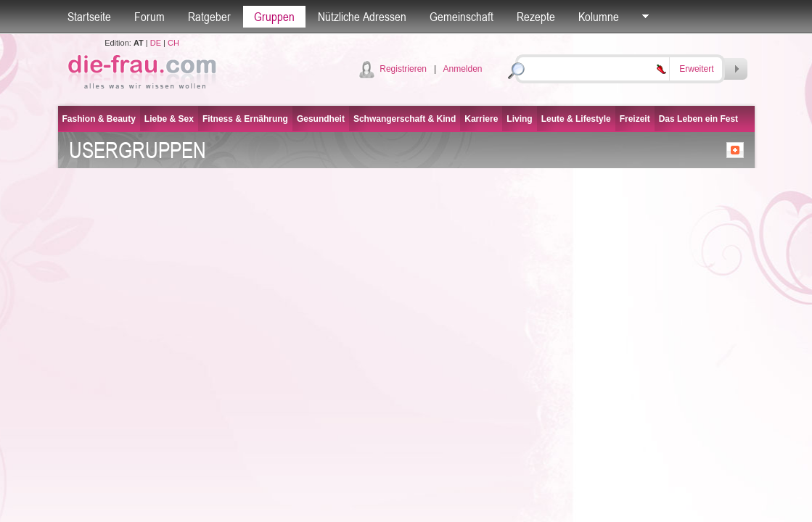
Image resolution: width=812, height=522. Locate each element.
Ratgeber (209, 17)
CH (173, 43)
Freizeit (635, 119)
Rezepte (536, 17)
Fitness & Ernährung (245, 119)
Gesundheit (321, 119)
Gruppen (274, 17)
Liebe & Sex (169, 119)
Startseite (89, 17)
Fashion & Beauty (99, 119)
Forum (149, 17)
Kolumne (599, 17)
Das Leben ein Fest (698, 119)
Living (519, 119)
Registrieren (403, 69)
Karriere (481, 119)
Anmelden (462, 69)
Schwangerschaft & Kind (405, 119)
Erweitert (696, 69)
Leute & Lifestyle (576, 119)
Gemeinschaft (462, 17)
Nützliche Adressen (362, 17)
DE (156, 43)
